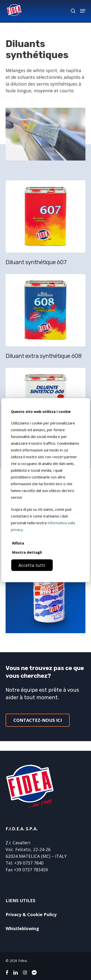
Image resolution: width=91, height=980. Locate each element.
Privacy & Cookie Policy (31, 914)
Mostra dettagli (27, 552)
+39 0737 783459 (31, 870)
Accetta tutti (32, 565)
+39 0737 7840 (29, 863)
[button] (83, 11)
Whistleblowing (22, 928)
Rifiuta (18, 543)
